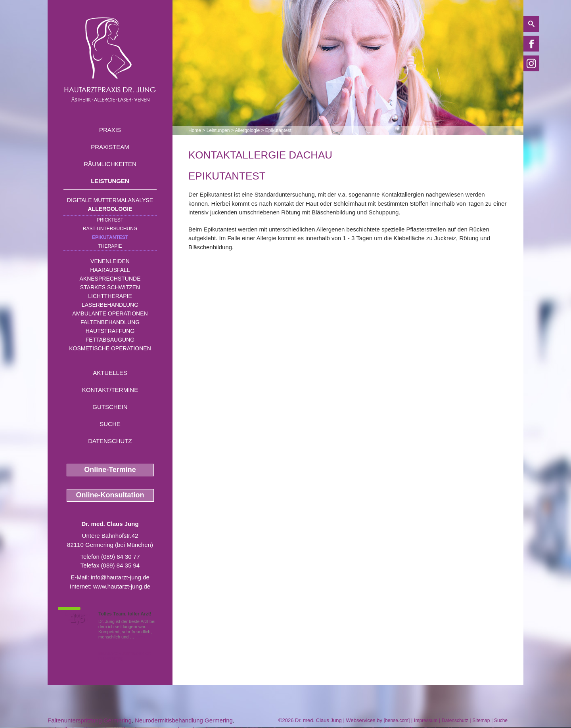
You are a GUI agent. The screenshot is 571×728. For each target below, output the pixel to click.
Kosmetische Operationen (110, 348)
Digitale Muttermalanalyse (110, 200)
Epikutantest (110, 237)
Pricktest (110, 220)
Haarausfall (110, 270)
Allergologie (110, 209)
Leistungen (110, 181)
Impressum (426, 720)
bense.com (397, 720)
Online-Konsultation (110, 495)
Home (195, 130)
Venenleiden (110, 261)
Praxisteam (110, 147)
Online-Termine (110, 470)
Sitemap (481, 720)
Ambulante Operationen (110, 313)
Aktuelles (110, 373)
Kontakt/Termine (110, 390)
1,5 (77, 619)
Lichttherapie (110, 296)
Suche (110, 424)
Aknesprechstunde (110, 279)
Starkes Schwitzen (110, 287)
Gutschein (110, 407)
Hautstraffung (110, 331)
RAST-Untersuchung (110, 229)
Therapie (110, 246)
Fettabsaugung (110, 340)
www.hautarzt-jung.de (122, 586)
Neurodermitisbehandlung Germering (184, 720)
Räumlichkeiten (110, 164)
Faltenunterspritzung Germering (90, 720)
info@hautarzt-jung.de (120, 577)
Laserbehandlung (110, 305)
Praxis (110, 130)
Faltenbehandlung (110, 322)
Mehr (141, 637)
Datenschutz (110, 441)
